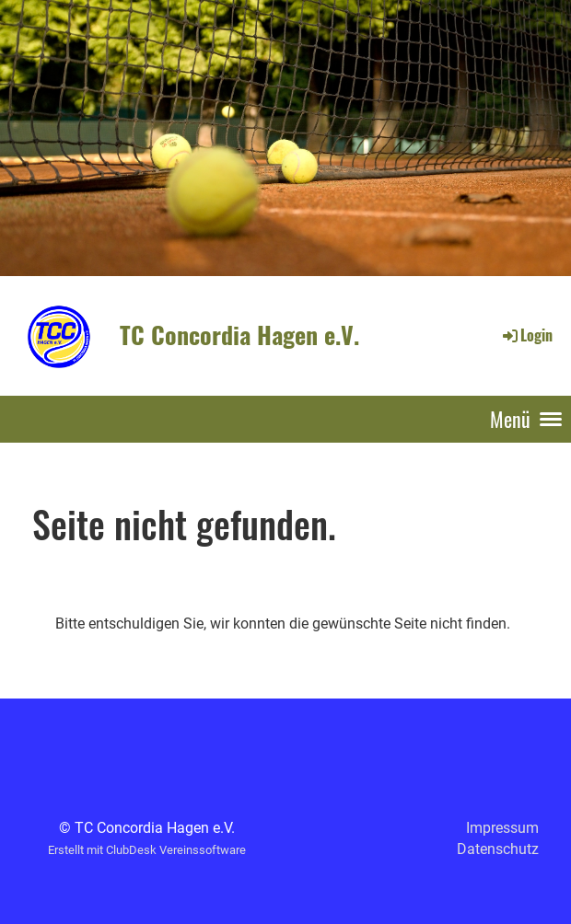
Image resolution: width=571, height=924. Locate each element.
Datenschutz (498, 849)
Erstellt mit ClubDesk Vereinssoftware (147, 850)
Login (526, 335)
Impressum (502, 828)
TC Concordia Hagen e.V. (239, 335)
